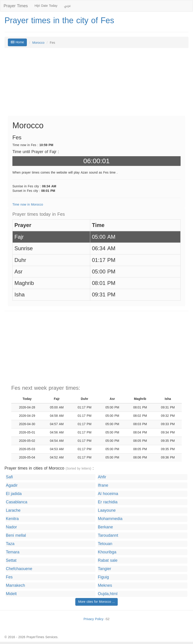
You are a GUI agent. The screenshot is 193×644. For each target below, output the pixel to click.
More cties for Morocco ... (96, 602)
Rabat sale (108, 560)
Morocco (38, 43)
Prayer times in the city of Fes (59, 21)
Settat (11, 560)
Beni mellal (16, 535)
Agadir (12, 485)
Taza (10, 544)
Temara (13, 552)
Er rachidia (108, 502)
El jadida (14, 494)
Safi (9, 477)
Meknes (105, 586)
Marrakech (15, 586)
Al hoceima (108, 494)
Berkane (105, 527)
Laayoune (107, 510)
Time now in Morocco (28, 205)
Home (17, 42)
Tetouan (105, 544)
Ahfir (102, 477)
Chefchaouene (19, 569)
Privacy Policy (93, 619)
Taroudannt (108, 535)
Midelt (11, 594)
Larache (13, 510)
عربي (67, 6)
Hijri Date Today (46, 6)
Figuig (103, 577)
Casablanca (17, 502)
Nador (11, 527)
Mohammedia (110, 519)
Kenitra (12, 519)
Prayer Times (16, 6)
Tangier (105, 569)
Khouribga (107, 552)
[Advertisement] (96, 84)
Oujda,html (108, 594)
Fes (9, 577)
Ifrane (103, 485)
